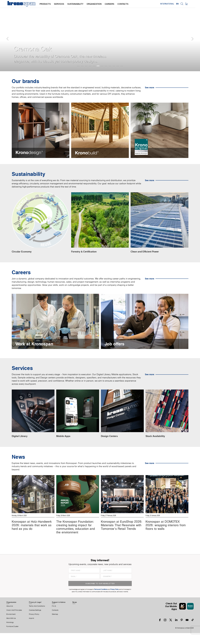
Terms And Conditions (37, 617)
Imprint (32, 629)
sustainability (76, 4)
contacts (123, 4)
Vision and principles (14, 621)
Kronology (10, 633)
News (75, 613)
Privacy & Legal (35, 613)
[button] (5, 36)
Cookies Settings (35, 621)
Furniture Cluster (12, 637)
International (172, 4)
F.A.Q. (54, 617)
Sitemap (55, 625)
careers (110, 4)
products (45, 4)
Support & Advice (59, 613)
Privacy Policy (34, 625)
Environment (11, 625)
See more (150, 87)
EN (182, 4)
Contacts (55, 621)
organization (94, 4)
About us (10, 617)
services (59, 4)
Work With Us (11, 629)
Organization (11, 613)
